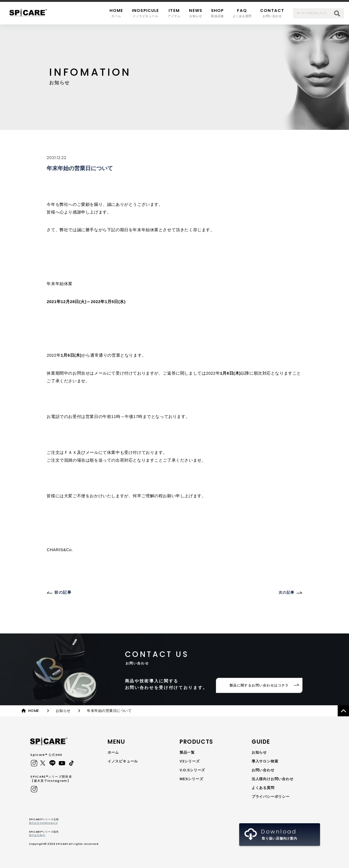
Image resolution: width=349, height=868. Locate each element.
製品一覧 (187, 752)
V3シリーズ (190, 761)
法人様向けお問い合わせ (273, 779)
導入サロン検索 (265, 761)
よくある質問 (263, 788)
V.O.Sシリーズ (192, 770)
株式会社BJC (37, 835)
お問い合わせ (263, 770)
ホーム (113, 752)
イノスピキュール (123, 761)
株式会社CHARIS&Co (43, 823)
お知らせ (259, 752)
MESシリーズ (191, 779)
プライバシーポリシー (271, 797)
